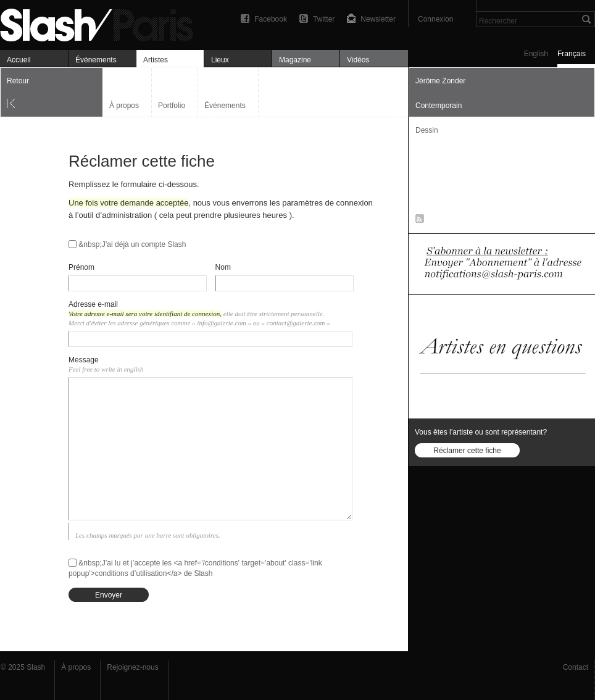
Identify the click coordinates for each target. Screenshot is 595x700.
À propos (124, 106)
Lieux (220, 60)
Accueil (19, 60)
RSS (418, 221)
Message (84, 360)
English (536, 54)
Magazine (295, 60)
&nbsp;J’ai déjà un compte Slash (132, 244)
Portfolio (172, 106)
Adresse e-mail (93, 304)
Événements (96, 60)
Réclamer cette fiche (467, 451)
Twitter (324, 19)
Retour (18, 81)
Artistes (156, 60)
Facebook (271, 19)
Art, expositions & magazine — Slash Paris (102, 23)
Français (572, 54)
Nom (223, 267)
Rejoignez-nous (132, 667)
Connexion (435, 19)
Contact (576, 667)
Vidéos (358, 60)
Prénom (81, 267)
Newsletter (378, 19)
